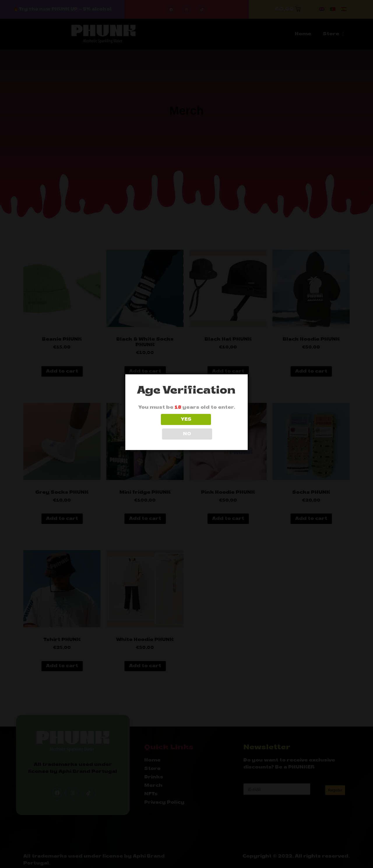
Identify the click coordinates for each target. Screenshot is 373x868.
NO (212, 427)
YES (161, 427)
